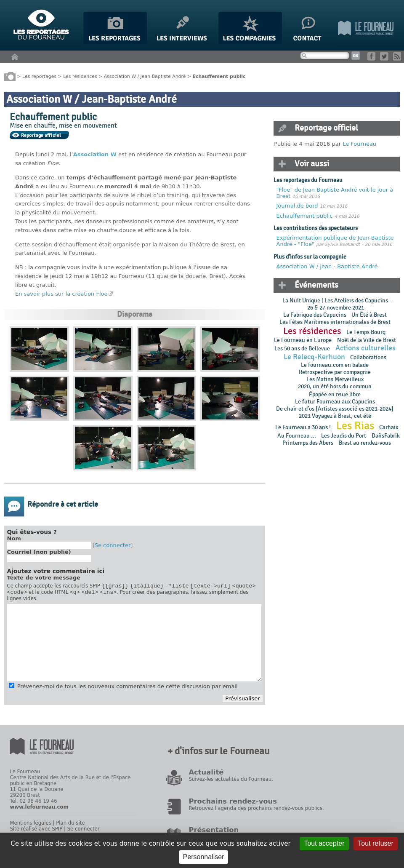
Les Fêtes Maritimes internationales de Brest (335, 322)
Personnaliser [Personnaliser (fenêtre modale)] (204, 857)
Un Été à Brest (369, 315)
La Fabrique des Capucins (315, 315)
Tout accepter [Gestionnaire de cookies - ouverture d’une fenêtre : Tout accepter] (324, 843)
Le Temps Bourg (367, 332)
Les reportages (39, 76)
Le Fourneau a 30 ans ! (303, 427)
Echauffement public (306, 216)
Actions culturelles (365, 348)
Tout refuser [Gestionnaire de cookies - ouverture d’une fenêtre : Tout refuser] (375, 843)
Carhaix (389, 427)
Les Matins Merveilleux (335, 379)
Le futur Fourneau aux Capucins (335, 402)
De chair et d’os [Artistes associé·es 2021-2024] (335, 409)
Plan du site (70, 825)
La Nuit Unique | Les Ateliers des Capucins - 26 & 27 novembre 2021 (337, 304)
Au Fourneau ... (297, 436)
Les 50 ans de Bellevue (302, 349)
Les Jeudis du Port (344, 436)
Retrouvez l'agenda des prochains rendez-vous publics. (256, 811)
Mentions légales (30, 825)
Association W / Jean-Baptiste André (145, 76)
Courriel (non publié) (39, 552)
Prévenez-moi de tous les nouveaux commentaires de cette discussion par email (128, 689)
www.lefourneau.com (39, 809)
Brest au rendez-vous (365, 443)
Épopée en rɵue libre (335, 394)
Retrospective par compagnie (335, 372)
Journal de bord (298, 206)
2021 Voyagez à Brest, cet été (335, 416)
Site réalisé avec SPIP (36, 831)
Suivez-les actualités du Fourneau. (231, 782)
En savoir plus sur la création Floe (61, 294)
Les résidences (80, 76)
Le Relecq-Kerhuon (314, 357)
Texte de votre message (44, 578)
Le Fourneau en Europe (303, 340)
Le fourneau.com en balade (335, 365)
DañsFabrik (386, 436)
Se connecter (113, 545)
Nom (14, 538)
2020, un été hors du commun (335, 386)
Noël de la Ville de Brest (367, 340)
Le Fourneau (359, 144)
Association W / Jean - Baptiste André (327, 266)
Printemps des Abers (308, 443)
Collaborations (368, 357)
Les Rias (355, 426)
